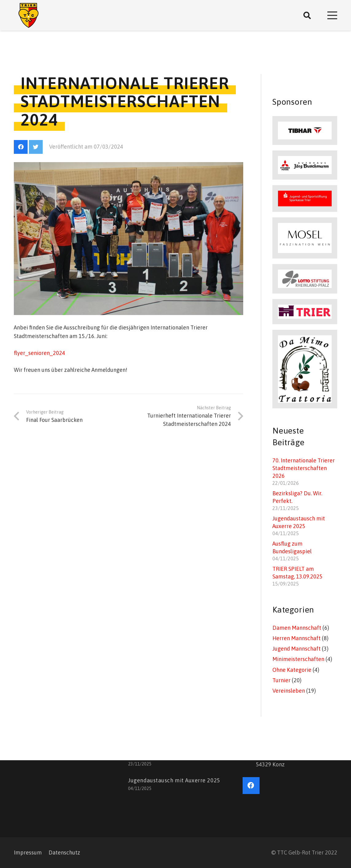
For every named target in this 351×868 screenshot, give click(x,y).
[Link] (29, 16)
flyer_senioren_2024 (39, 353)
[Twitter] (36, 147)
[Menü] (332, 15)
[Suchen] (307, 15)
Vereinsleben (289, 691)
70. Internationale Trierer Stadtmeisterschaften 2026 (304, 468)
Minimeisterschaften (298, 659)
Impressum (28, 852)
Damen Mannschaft (297, 628)
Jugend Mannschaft (296, 649)
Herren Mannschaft (296, 638)
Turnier (281, 680)
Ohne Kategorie (292, 670)
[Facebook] (21, 147)
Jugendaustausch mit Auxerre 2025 (174, 780)
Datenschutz (64, 852)
